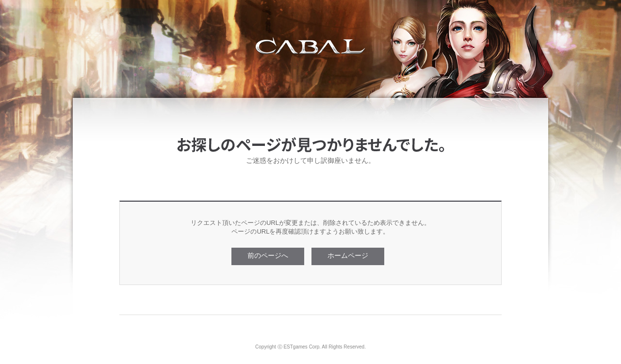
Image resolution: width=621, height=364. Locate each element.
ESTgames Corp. (302, 347)
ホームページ (348, 255)
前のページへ (268, 255)
